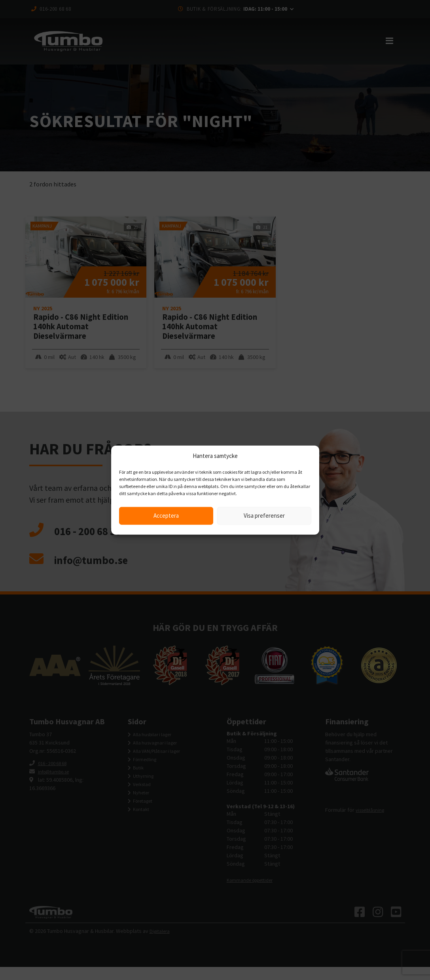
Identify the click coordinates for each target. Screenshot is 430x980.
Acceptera (166, 516)
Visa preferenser (264, 516)
